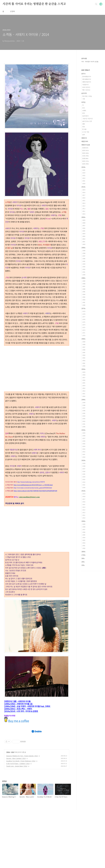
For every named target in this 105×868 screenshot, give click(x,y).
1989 (84, 281)
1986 (84, 289)
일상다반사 (85, 116)
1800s (83, 552)
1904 (84, 538)
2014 (13, 810)
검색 (96, 4)
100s (83, 565)
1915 (84, 504)
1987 (84, 286)
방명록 (12, 11)
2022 (84, 178)
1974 (84, 325)
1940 (84, 427)
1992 (84, 269)
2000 (84, 244)
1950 (84, 396)
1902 (84, 543)
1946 (84, 411)
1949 (84, 403)
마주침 (83, 102)
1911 (84, 515)
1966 (84, 350)
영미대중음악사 (87, 79)
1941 (84, 424)
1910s (83, 491)
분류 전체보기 (86, 70)
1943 (84, 419)
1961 (84, 363)
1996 (84, 259)
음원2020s (85, 148)
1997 (84, 256)
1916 (84, 502)
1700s (83, 555)
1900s (83, 521)
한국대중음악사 (87, 77)
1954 (84, 386)
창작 (84, 113)
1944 (84, 416)
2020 (84, 183)
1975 (84, 322)
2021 (84, 181)
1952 (84, 391)
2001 (84, 242)
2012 (84, 208)
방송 (84, 127)
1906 (84, 532)
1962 (84, 360)
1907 (84, 529)
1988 (84, 284)
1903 (84, 540)
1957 (84, 377)
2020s (83, 167)
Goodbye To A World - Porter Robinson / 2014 (21, 819)
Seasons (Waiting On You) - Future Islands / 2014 (22, 814)
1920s (83, 460)
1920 (84, 487)
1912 (84, 512)
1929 (84, 463)
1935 (84, 444)
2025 (84, 170)
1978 (84, 314)
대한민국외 (85, 141)
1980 (84, 305)
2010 (84, 214)
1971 (84, 333)
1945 (84, 413)
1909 (84, 524)
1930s (83, 430)
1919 (84, 494)
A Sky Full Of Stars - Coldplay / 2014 (18, 821)
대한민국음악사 (87, 82)
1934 (84, 446)
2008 (84, 223)
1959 (84, 372)
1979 (84, 311)
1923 (84, 479)
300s (83, 558)
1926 (84, 471)
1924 (84, 477)
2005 (84, 231)
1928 (84, 466)
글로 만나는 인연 (87, 121)
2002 (84, 239)
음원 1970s (86, 161)
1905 (84, 535)
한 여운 (84, 129)
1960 (84, 366)
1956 (84, 380)
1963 (84, 358)
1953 (84, 388)
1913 (84, 510)
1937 (84, 438)
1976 (84, 319)
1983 (84, 297)
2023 (84, 175)
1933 (84, 449)
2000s (83, 217)
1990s (83, 248)
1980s (83, 278)
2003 (84, 236)
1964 (84, 355)
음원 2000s (86, 153)
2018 (84, 192)
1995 (84, 261)
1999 (84, 251)
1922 (84, 482)
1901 (84, 546)
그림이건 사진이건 (87, 119)
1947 (84, 408)
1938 (84, 436)
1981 (84, 302)
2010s (8, 810)
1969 (84, 342)
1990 (84, 275)
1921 (84, 485)
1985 (84, 292)
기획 (84, 99)
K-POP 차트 (86, 132)
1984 (84, 294)
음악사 (83, 74)
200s (83, 562)
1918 (84, 496)
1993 (84, 267)
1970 (84, 335)
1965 (84, 352)
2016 (84, 198)
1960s (83, 339)
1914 (84, 507)
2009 (84, 220)
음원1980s (85, 158)
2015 (84, 200)
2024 (84, 173)
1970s (83, 308)
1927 (84, 469)
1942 (84, 421)
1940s (83, 400)
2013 (84, 206)
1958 (84, 375)
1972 (84, 330)
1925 (84, 474)
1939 (84, 433)
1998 (84, 253)
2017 (84, 195)
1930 (84, 457)
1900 (84, 548)
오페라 (84, 111)
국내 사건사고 (86, 87)
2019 (84, 190)
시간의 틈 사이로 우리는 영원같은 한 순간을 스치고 (34, 4)
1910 (84, 518)
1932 (84, 452)
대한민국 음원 (86, 145)
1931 (84, 454)
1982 (84, 300)
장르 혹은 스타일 (87, 96)
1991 (84, 272)
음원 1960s (86, 164)
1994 (84, 264)
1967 (84, 347)
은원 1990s (86, 156)
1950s (83, 369)
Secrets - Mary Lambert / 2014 (16, 816)
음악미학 (84, 93)
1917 (84, 499)
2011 (84, 211)
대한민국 (84, 138)
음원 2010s (86, 150)
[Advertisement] (37, 360)
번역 (84, 135)
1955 (84, 383)
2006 (84, 228)
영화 (84, 124)
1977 (84, 317)
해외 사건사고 (86, 90)
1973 (84, 327)
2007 (84, 226)
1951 (84, 394)
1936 (84, 441)
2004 (84, 234)
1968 (84, 344)
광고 (84, 108)
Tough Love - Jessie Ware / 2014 (17, 824)
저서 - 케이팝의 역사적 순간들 (90, 62)
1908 (84, 527)
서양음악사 (85, 85)
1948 (84, 405)
